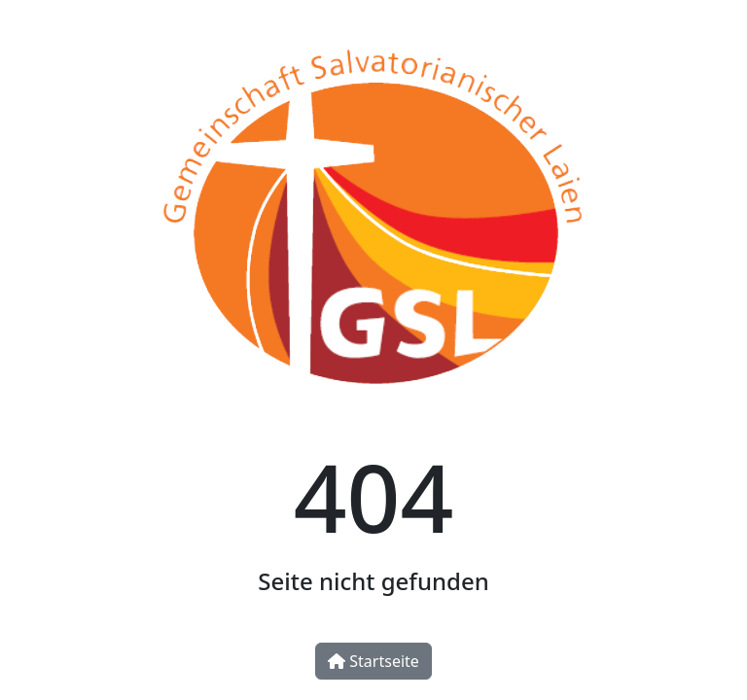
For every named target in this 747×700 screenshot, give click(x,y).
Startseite (373, 661)
